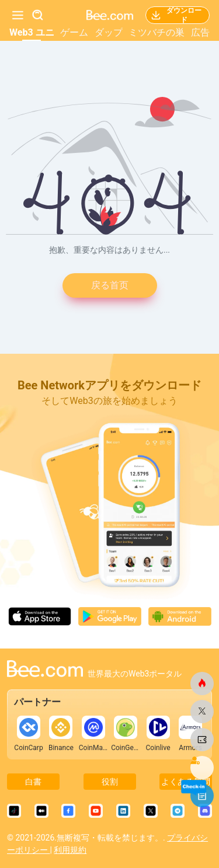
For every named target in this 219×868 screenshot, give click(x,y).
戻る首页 (110, 285)
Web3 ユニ (32, 32)
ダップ (109, 32)
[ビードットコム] (202, 684)
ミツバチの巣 (157, 32)
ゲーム (74, 32)
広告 (200, 32)
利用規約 (70, 850)
